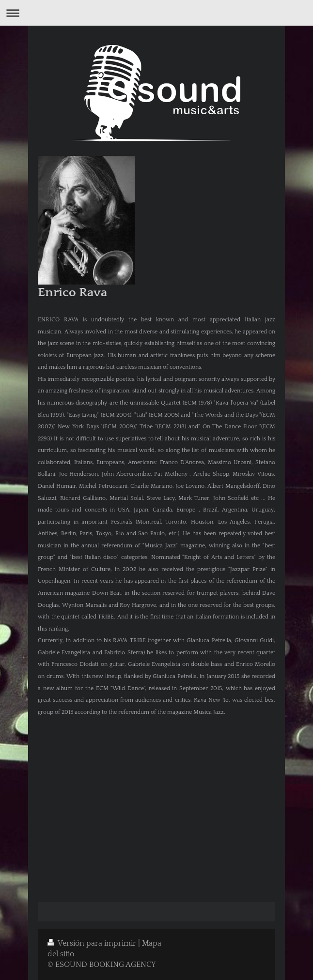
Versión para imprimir (93, 943)
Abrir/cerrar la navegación (156, 13)
